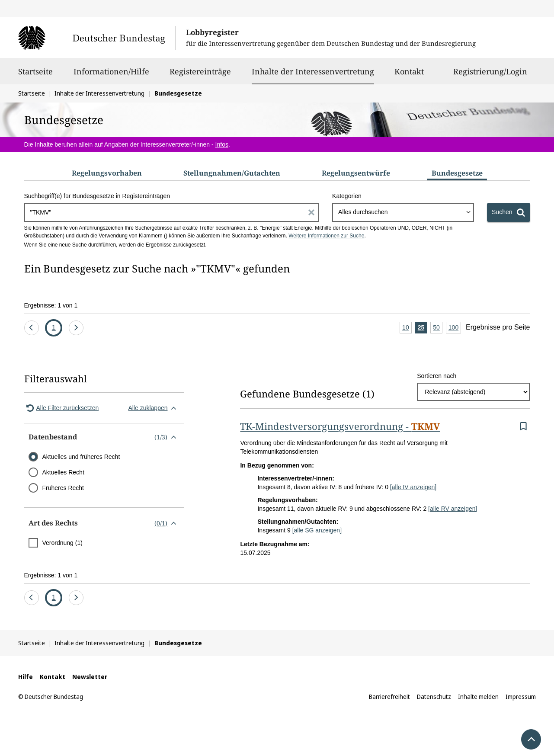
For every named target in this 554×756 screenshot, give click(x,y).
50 (438, 328)
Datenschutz (434, 697)
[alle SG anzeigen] (317, 530)
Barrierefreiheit (389, 697)
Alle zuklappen (154, 408)
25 (423, 328)
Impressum (521, 697)
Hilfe (26, 677)
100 (455, 328)
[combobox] (403, 212)
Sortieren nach (437, 376)
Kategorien (347, 196)
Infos (222, 144)
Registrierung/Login (490, 75)
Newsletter (90, 677)
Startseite (35, 75)
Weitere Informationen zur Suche (326, 236)
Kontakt (409, 75)
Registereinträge (200, 75)
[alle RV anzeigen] (453, 509)
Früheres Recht (63, 488)
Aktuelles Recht (63, 472)
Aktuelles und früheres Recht (81, 457)
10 (407, 328)
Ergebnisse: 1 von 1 (51, 305)
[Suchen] (508, 212)
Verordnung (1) (62, 543)
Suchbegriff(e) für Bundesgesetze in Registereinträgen (97, 196)
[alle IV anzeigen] (413, 487)
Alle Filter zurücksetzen (62, 408)
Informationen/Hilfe (111, 75)
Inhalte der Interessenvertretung (313, 71)
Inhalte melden (478, 697)
